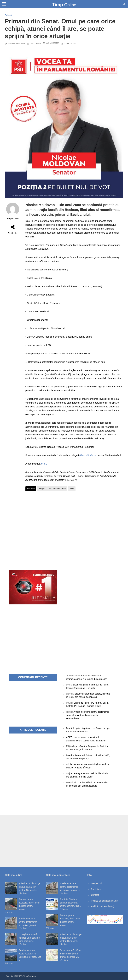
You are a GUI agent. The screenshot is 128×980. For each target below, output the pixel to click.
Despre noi (96, 883)
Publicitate (96, 889)
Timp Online (35, 44)
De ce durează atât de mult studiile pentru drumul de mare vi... (71, 954)
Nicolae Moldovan (57, 489)
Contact (95, 895)
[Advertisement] (74, 526)
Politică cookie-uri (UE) (102, 906)
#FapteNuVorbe (88, 455)
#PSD (44, 464)
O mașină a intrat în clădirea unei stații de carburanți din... (29, 938)
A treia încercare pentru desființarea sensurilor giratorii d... (29, 922)
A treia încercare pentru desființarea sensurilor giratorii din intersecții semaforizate (88, 715)
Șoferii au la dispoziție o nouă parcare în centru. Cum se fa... (29, 887)
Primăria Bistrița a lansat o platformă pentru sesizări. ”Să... (70, 903)
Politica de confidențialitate (104, 901)
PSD (72, 489)
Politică (8, 15)
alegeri (42, 489)
